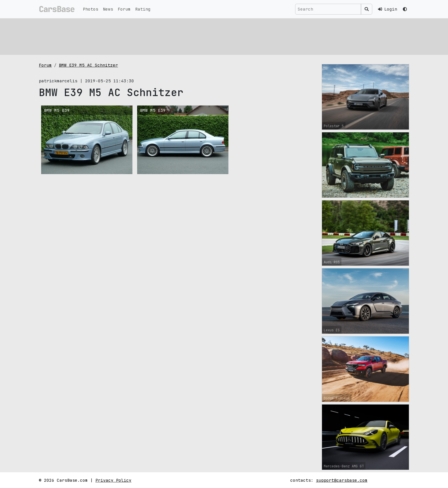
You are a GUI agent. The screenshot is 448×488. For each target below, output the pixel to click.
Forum (124, 9)
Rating (143, 9)
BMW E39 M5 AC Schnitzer (88, 65)
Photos (91, 9)
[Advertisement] (210, 36)
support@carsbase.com (342, 480)
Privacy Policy (113, 480)
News (108, 9)
